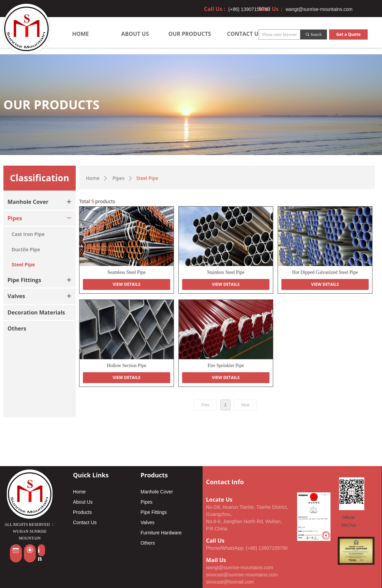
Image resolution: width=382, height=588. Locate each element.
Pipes (119, 178)
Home (93, 178)
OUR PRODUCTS (189, 34)
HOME (80, 34)
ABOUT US (135, 34)
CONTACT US (244, 34)
